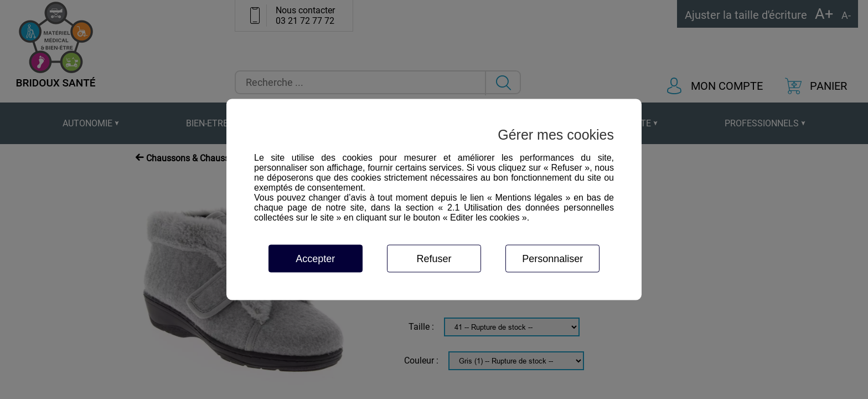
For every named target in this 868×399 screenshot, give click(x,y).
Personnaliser (552, 259)
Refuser (434, 259)
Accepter (315, 259)
